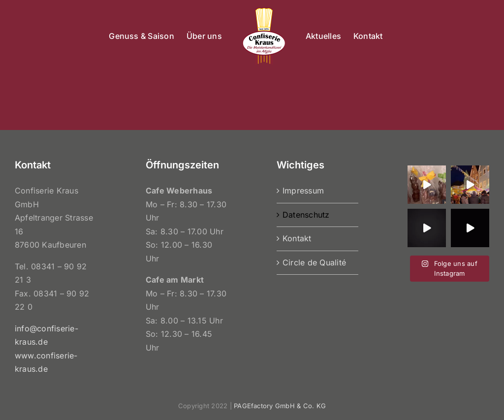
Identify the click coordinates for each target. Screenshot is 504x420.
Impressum (303, 191)
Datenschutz (306, 215)
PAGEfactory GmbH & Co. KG (280, 406)
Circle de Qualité (314, 262)
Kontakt (297, 238)
